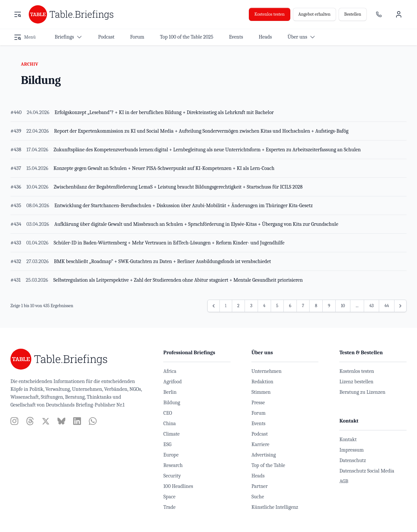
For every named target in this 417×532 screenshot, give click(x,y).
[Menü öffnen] (18, 14)
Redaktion (262, 382)
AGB (344, 481)
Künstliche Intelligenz (275, 507)
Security (172, 476)
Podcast (260, 434)
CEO (168, 413)
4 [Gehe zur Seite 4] (264, 306)
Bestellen (353, 14)
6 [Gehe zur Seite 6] (290, 306)
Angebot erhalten (314, 14)
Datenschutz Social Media (367, 471)
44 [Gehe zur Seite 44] (387, 306)
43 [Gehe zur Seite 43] (371, 306)
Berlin (170, 392)
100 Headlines (178, 486)
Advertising (264, 455)
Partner (260, 486)
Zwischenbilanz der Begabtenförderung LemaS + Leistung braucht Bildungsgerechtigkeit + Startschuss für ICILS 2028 (178, 187)
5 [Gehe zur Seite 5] (277, 306)
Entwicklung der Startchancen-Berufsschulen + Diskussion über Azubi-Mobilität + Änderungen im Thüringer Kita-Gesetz (183, 206)
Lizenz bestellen (356, 382)
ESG (167, 444)
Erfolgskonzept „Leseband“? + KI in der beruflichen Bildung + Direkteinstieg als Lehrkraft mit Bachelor (164, 112)
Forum (258, 413)
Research (173, 465)
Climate (171, 434)
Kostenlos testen (270, 14)
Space (169, 497)
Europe (171, 455)
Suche (258, 497)
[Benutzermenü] (399, 14)
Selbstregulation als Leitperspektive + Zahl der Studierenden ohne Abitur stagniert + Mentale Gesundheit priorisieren (178, 280)
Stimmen (261, 392)
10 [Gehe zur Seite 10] (343, 306)
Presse (258, 403)
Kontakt (348, 440)
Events (258, 424)
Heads (258, 476)
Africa (170, 371)
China (169, 424)
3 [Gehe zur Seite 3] (251, 306)
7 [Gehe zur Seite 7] (303, 306)
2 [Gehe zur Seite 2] (239, 306)
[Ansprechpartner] (379, 14)
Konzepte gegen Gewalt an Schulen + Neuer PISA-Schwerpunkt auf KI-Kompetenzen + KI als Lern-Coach (164, 168)
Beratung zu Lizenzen (362, 392)
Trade (169, 507)
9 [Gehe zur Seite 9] (329, 306)
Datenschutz (353, 460)
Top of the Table (268, 465)
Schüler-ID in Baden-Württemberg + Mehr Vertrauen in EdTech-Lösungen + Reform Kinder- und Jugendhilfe (169, 243)
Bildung (172, 403)
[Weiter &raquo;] (400, 306)
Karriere (260, 444)
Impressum (351, 450)
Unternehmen (266, 371)
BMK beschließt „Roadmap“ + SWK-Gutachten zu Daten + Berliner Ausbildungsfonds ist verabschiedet (162, 261)
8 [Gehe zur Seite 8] (316, 306)
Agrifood (172, 382)
